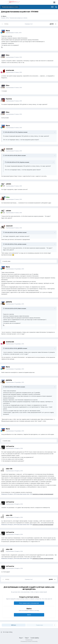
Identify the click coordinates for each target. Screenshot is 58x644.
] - (2, 47)
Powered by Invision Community (29, 641)
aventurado (10, 70)
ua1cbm (8, 184)
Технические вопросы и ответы (18, 18)
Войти (29, 615)
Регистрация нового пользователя (29, 603)
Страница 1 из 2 (29, 24)
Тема (27, 638)
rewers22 (9, 149)
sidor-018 (9, 469)
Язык (21, 638)
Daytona (9, 99)
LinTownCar (10, 446)
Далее (52, 24)
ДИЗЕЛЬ (9, 302)
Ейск (8, 55)
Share (14, 625)
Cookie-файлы (35, 638)
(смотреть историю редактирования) (43, 494)
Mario (5, 16)
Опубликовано (14, 33)
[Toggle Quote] (4, 132)
